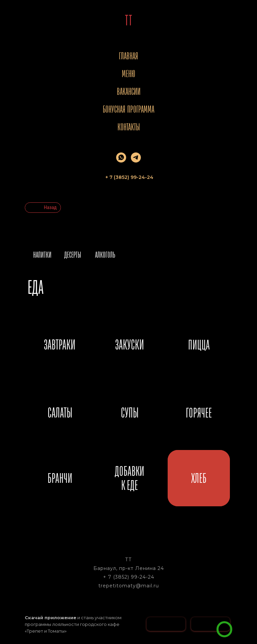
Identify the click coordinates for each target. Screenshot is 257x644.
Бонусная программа (128, 109)
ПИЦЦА (199, 345)
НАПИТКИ (42, 255)
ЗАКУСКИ (130, 344)
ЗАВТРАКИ (60, 344)
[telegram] (136, 157)
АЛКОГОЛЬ (105, 255)
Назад (50, 207)
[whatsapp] (121, 157)
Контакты (129, 127)
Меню (128, 74)
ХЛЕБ (199, 478)
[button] (242, 619)
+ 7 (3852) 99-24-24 (129, 577)
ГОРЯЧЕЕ (199, 413)
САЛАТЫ (60, 412)
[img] (224, 629)
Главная (128, 56)
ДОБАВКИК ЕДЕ (130, 478)
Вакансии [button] (129, 91)
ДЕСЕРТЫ (73, 255)
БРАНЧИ (60, 478)
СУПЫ (130, 412)
